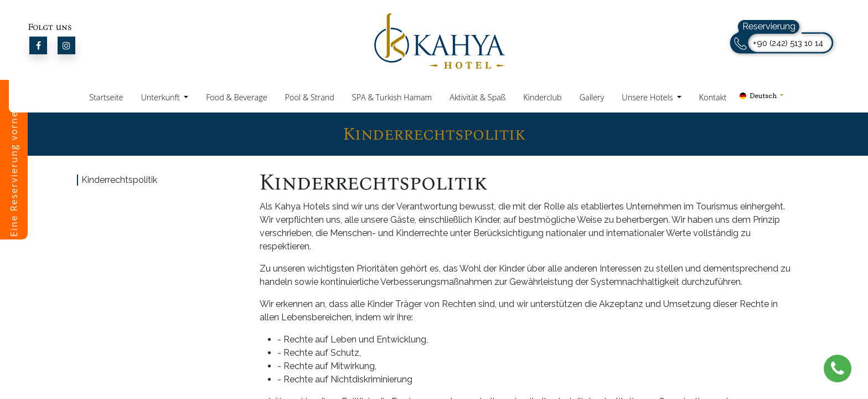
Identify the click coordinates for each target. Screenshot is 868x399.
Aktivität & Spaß (477, 97)
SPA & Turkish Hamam (392, 97)
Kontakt (713, 97)
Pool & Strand (310, 97)
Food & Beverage (236, 97)
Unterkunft (161, 97)
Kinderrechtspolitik (119, 180)
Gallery (592, 97)
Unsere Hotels (648, 97)
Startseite (106, 97)
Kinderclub (542, 97)
